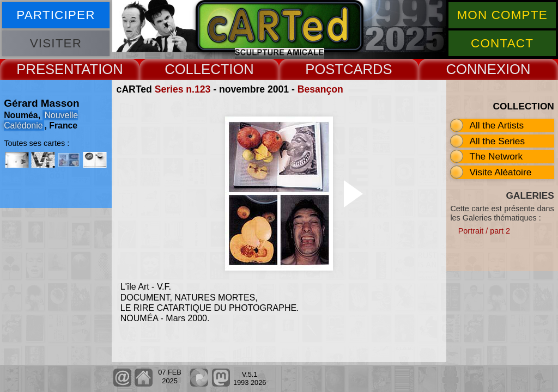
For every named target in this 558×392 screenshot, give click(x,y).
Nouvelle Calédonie (41, 120)
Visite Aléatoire (500, 172)
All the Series (497, 141)
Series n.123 (183, 89)
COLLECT (197, 69)
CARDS (368, 69)
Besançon (320, 89)
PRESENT (49, 69)
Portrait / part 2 (484, 231)
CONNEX (476, 69)
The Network (496, 156)
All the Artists (496, 125)
